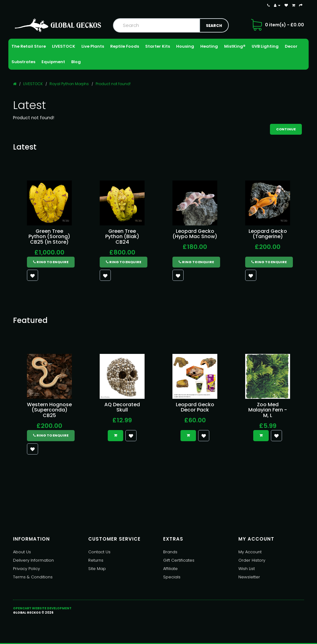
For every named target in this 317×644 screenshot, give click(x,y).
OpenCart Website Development (42, 608)
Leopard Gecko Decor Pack (195, 407)
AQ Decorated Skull (122, 407)
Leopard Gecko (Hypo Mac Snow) (195, 234)
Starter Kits (158, 46)
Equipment (53, 62)
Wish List (247, 569)
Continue (286, 129)
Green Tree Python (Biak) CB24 (122, 237)
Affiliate (170, 569)
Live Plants (93, 46)
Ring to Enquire (51, 262)
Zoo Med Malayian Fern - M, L (268, 410)
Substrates (23, 62)
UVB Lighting (265, 46)
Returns (96, 560)
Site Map (97, 569)
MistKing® (235, 46)
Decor (291, 46)
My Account (250, 552)
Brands (170, 552)
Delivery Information (33, 560)
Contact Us (99, 552)
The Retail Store (29, 46)
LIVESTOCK (64, 46)
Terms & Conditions (33, 577)
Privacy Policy (26, 569)
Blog (76, 62)
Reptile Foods (125, 46)
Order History (252, 560)
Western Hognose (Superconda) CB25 (49, 410)
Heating (209, 46)
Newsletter (249, 577)
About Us (22, 552)
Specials (172, 577)
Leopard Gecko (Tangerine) (268, 234)
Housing (185, 46)
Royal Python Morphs (69, 84)
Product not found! (113, 84)
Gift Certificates (179, 560)
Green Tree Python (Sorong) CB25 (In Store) (49, 237)
